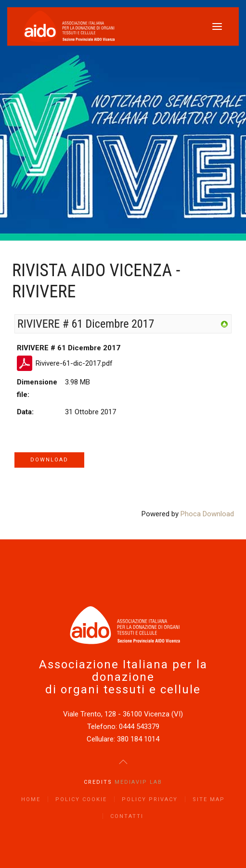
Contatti (127, 816)
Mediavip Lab (138, 782)
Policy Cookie (81, 799)
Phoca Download (207, 514)
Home (31, 799)
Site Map (209, 799)
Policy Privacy (150, 799)
